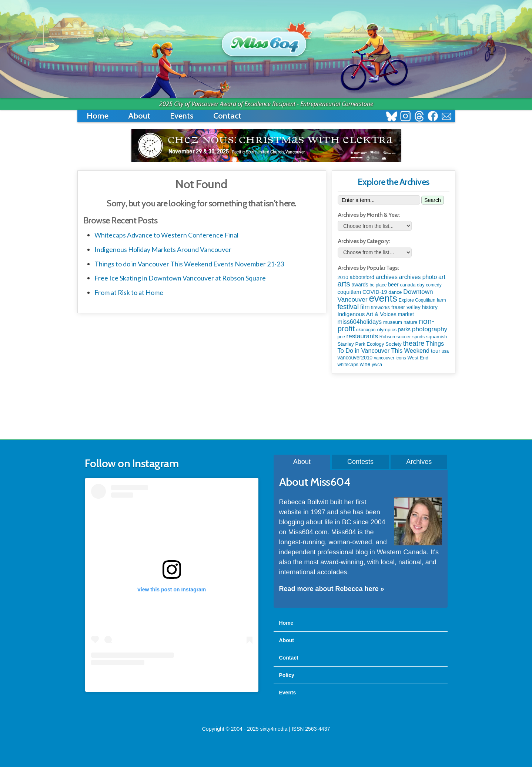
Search (432, 200)
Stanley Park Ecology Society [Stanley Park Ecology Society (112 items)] (370, 344)
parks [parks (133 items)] (404, 329)
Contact (227, 116)
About (139, 116)
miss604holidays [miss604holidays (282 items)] (360, 322)
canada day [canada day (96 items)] (412, 285)
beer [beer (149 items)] (393, 285)
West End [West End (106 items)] (418, 358)
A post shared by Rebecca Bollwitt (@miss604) (172, 680)
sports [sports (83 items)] (419, 337)
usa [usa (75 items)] (445, 351)
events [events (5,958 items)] (383, 298)
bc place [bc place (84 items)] (378, 285)
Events (182, 116)
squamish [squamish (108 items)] (436, 337)
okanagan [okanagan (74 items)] (366, 330)
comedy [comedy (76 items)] (434, 285)
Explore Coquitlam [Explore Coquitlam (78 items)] (417, 300)
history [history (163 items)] (430, 307)
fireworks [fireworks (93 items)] (380, 308)
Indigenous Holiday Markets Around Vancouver (163, 249)
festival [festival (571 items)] (348, 307)
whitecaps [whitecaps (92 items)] (348, 365)
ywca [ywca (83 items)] (377, 365)
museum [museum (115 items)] (393, 322)
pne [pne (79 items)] (341, 337)
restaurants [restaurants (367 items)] (362, 336)
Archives (419, 462)
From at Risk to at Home (129, 292)
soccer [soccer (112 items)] (404, 337)
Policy (287, 675)
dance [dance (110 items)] (395, 292)
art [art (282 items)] (442, 277)
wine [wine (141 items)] (365, 364)
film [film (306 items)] (365, 307)
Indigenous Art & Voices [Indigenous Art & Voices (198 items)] (367, 314)
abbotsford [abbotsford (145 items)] (362, 277)
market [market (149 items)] (406, 314)
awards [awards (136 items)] (360, 285)
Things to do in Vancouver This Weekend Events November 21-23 (189, 264)
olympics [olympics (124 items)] (387, 330)
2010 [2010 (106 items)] (343, 277)
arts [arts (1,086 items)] (344, 284)
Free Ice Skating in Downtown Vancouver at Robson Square (180, 278)
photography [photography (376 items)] (430, 329)
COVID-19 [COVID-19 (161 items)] (375, 292)
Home (98, 116)
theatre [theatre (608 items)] (414, 343)
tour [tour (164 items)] (436, 351)
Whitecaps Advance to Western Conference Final (166, 235)
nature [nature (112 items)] (411, 322)
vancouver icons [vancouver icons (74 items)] (390, 358)
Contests (360, 462)
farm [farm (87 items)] (441, 300)
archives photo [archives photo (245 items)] (418, 277)
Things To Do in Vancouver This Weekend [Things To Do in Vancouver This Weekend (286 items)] (391, 347)
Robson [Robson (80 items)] (387, 337)
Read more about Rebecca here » (332, 589)
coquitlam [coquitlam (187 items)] (349, 292)
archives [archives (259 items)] (387, 277)
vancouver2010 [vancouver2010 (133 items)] (355, 358)
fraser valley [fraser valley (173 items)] (406, 307)
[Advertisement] (266, 407)
